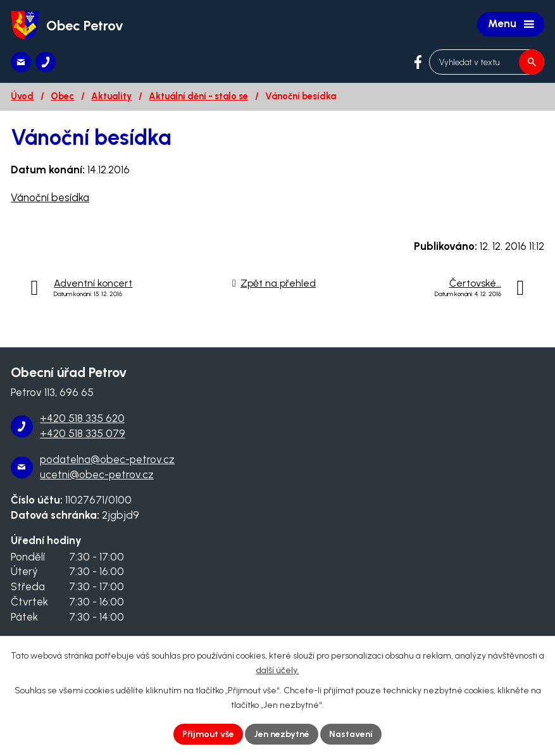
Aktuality (111, 96)
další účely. (278, 670)
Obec (62, 96)
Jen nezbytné (282, 734)
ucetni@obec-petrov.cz (97, 474)
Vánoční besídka (50, 197)
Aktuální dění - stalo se (198, 96)
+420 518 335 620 (82, 418)
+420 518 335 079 (83, 433)
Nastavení (351, 734)
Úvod (22, 96)
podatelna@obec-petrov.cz (107, 459)
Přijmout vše (208, 734)
